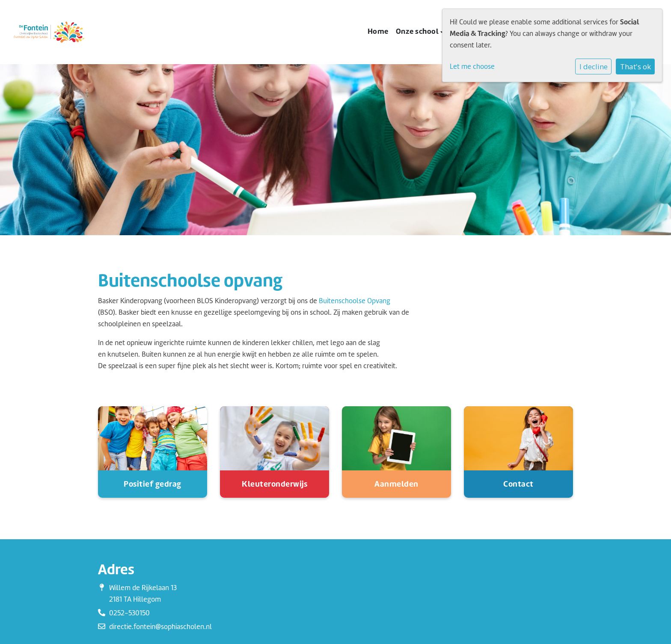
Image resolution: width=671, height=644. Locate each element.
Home (378, 31)
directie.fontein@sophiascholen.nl (160, 627)
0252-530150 (129, 613)
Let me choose (472, 66)
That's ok (635, 66)
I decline (594, 66)
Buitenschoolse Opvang (355, 301)
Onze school (418, 31)
